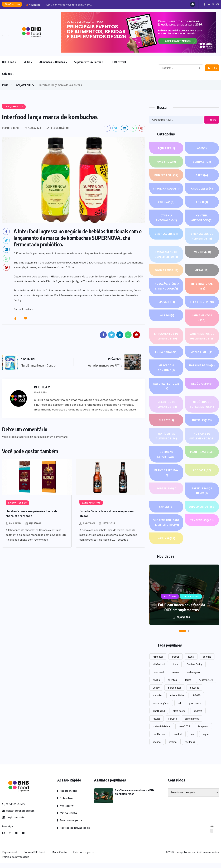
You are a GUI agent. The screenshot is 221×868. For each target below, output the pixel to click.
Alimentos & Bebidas (52, 62)
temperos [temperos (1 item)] (203, 731)
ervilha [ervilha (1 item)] (156, 685)
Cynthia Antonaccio (166, 218)
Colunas (7, 74)
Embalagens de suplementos (166, 255)
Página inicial (68, 796)
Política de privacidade (75, 833)
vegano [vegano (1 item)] (157, 747)
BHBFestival (118, 62)
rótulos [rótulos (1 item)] (156, 723)
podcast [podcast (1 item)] (198, 716)
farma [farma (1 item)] (188, 685)
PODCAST (202, 470)
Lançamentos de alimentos (166, 336)
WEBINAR (166, 543)
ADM (202, 148)
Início (5, 85)
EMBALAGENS (166, 234)
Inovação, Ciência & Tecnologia (166, 286)
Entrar (212, 68)
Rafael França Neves (202, 491)
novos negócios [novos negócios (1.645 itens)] (161, 708)
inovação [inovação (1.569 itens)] (194, 692)
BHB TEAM (15, 523)
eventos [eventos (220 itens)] (172, 685)
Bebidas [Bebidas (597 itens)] (207, 661)
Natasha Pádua (202, 365)
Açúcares (166, 148)
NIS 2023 (166, 420)
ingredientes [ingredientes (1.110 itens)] (175, 692)
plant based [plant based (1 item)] (179, 716)
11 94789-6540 (13, 809)
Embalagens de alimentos (202, 237)
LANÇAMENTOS (24, 85)
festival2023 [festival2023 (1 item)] (206, 685)
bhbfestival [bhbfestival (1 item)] (159, 669)
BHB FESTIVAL (166, 175)
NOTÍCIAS (202, 420)
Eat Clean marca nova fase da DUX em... (69, 5)
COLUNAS (166, 202)
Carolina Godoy (166, 189)
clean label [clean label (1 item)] (158, 677)
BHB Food (8, 62)
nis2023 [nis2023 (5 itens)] (196, 700)
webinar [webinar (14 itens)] (173, 747)
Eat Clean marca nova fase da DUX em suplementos (182, 612)
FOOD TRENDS (166, 270)
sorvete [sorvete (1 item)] (173, 723)
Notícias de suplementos (202, 436)
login (30, 437)
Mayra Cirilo (202, 352)
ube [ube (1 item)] (192, 739)
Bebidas (202, 162)
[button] (182, 636)
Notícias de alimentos (166, 436)
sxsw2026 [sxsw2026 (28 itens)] (184, 731)
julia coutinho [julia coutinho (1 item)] (177, 700)
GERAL (202, 270)
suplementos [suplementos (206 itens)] (192, 723)
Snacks (166, 507)
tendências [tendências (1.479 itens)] (159, 739)
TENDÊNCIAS (202, 525)
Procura (212, 120)
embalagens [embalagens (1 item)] (193, 677)
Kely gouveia (202, 302)
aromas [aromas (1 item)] (176, 661)
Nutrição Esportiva (166, 455)
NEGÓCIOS (202, 384)
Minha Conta (68, 818)
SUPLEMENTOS (202, 509)
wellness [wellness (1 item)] (190, 747)
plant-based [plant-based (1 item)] (196, 708)
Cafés (202, 175)
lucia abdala (166, 352)
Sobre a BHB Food (34, 857)
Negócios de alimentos (166, 405)
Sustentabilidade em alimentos (166, 528)
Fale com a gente (71, 825)
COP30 (202, 202)
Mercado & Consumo (166, 368)
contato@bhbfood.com (18, 816)
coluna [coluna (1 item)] (175, 677)
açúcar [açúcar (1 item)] (191, 661)
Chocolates (202, 189)
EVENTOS (202, 252)
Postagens (67, 810)
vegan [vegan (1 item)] (206, 739)
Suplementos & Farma (88, 62)
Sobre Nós (66, 803)
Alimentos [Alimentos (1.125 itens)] (158, 661)
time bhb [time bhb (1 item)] (178, 739)
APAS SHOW (166, 162)
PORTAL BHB (166, 488)
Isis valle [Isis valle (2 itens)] (157, 700)
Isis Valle (166, 302)
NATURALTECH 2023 (166, 386)
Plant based (202, 452)
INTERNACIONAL (202, 286)
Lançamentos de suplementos (202, 336)
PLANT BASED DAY (166, 473)
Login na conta (13, 822)
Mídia (27, 62)
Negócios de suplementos (202, 405)
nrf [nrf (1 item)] (179, 708)
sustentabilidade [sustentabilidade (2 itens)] (162, 731)
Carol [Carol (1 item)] (176, 669)
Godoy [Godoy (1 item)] (156, 692)
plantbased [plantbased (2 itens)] (159, 716)
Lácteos (166, 315)
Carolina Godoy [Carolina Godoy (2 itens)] (194, 669)
